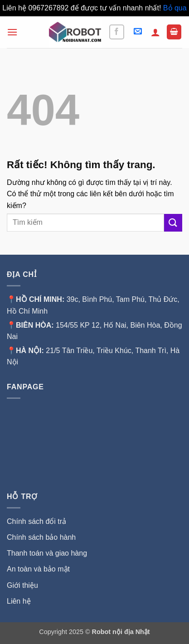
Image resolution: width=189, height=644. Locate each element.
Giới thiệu (23, 585)
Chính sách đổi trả (36, 521)
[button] (12, 32)
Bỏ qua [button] (175, 8)
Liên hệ (19, 601)
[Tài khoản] (155, 32)
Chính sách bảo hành (41, 537)
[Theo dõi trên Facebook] (117, 32)
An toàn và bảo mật (38, 569)
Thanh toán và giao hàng (47, 553)
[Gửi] (173, 223)
